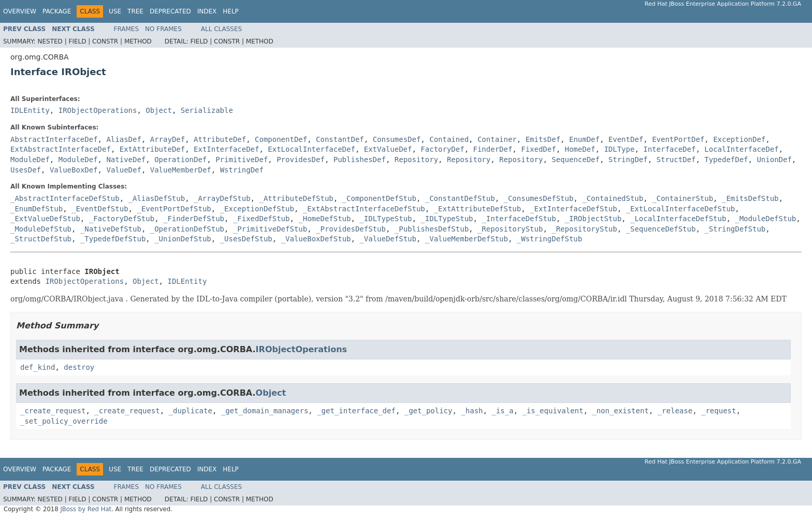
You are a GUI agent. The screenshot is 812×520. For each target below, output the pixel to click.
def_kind (38, 367)
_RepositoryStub (510, 229)
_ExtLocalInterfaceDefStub (681, 209)
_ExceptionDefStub (257, 209)
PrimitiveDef (242, 160)
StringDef (628, 160)
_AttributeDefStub (296, 198)
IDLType (619, 149)
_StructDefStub (41, 239)
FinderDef (493, 149)
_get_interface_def (356, 411)
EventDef (626, 139)
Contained (449, 139)
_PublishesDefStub (432, 229)
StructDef (676, 160)
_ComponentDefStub (379, 198)
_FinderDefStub (194, 219)
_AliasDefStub (157, 198)
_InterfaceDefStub (519, 219)
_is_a (502, 411)
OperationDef (180, 160)
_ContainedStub (613, 198)
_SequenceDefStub (661, 229)
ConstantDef (340, 139)
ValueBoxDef (74, 170)
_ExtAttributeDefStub (478, 209)
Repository (416, 160)
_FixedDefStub (262, 219)
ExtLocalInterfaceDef (311, 149)
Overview (20, 11)
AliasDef (124, 139)
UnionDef (774, 160)
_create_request (53, 411)
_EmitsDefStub (750, 198)
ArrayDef (168, 139)
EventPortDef (678, 139)
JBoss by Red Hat (86, 509)
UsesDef (26, 170)
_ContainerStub (683, 198)
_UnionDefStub (183, 239)
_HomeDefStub (324, 219)
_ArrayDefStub (222, 198)
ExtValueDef (388, 149)
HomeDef (580, 149)
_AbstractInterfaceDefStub (65, 198)
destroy (79, 367)
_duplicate (191, 411)
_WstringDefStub (549, 239)
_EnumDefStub (37, 209)
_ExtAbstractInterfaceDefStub (364, 209)
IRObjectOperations (98, 110)
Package (57, 11)
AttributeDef (220, 139)
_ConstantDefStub (460, 198)
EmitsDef (543, 139)
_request (719, 411)
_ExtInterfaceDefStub (574, 209)
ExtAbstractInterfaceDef (61, 149)
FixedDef (538, 149)
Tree (135, 11)
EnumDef (584, 139)
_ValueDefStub (388, 239)
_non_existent (620, 411)
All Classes (221, 29)
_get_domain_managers (265, 411)
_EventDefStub (100, 209)
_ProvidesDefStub (351, 229)
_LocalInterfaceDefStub (678, 219)
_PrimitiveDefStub (270, 229)
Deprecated (170, 11)
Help (231, 11)
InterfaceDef (669, 149)
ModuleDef (30, 160)
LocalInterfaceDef (741, 149)
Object (159, 110)
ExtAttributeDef (152, 149)
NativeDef (126, 160)
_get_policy (429, 411)
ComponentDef (281, 139)
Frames (127, 29)
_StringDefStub (735, 229)
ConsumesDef (397, 139)
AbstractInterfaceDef (54, 139)
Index (207, 11)
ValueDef (124, 170)
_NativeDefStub (111, 229)
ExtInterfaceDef (226, 149)
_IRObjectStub (593, 219)
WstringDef (242, 170)
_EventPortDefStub (174, 209)
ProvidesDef (301, 160)
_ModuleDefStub (765, 219)
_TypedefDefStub (113, 239)
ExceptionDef (739, 139)
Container (497, 139)
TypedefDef (726, 160)
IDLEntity (30, 110)
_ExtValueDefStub (45, 219)
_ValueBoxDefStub (316, 239)
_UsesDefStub (246, 239)
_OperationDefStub (187, 229)
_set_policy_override (64, 421)
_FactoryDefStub (122, 219)
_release (675, 411)
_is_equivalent (553, 411)
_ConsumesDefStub (538, 198)
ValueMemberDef (181, 170)
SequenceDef (576, 160)
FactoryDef (442, 149)
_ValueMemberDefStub (467, 239)
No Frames (163, 29)
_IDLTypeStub (386, 219)
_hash (472, 411)
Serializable (207, 110)
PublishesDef (360, 160)
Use (115, 11)
